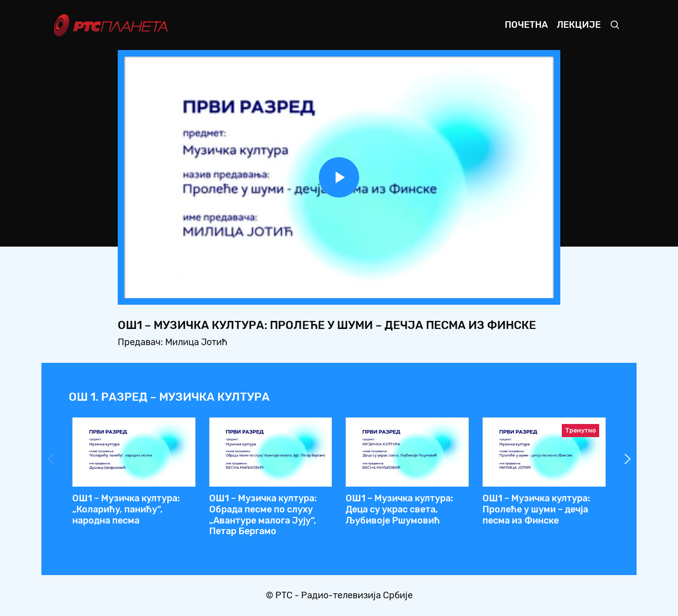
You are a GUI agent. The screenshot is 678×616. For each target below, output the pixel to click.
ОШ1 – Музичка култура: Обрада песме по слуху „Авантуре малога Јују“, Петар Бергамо (263, 515)
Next (627, 459)
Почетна (526, 25)
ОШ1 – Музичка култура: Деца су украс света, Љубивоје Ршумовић (399, 509)
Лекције (579, 25)
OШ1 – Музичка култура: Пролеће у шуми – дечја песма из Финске (536, 509)
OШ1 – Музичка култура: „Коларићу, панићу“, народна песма (126, 509)
